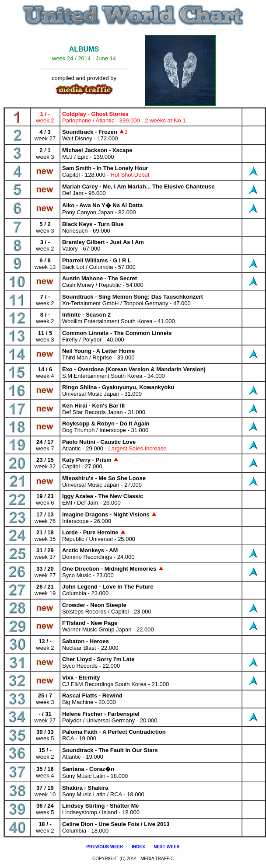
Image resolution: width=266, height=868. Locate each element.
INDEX (138, 847)
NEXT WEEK (166, 847)
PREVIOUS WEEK (105, 847)
